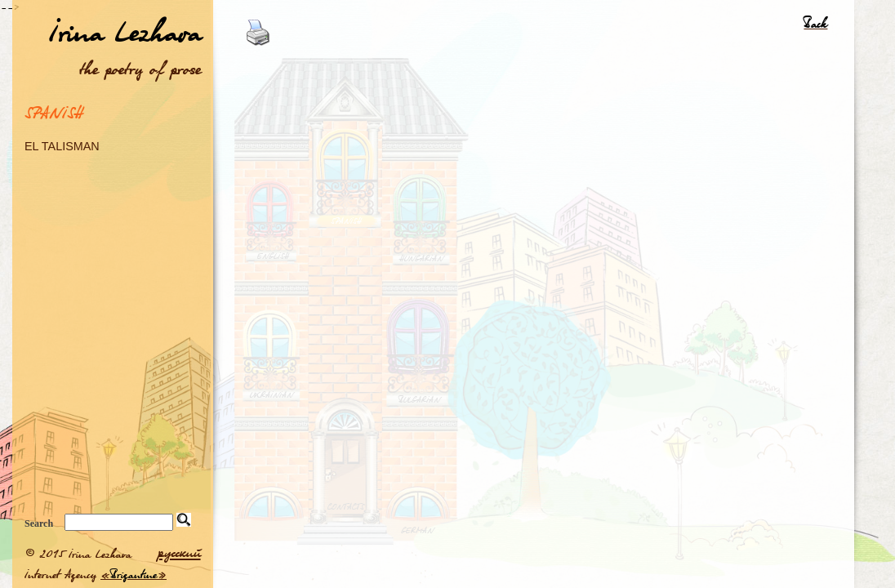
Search (39, 523)
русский (179, 552)
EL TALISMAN (62, 146)
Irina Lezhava (125, 31)
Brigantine (134, 574)
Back (815, 23)
